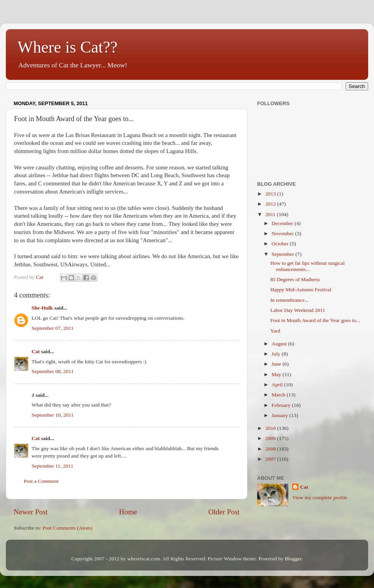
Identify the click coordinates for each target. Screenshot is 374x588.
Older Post (224, 512)
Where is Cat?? (68, 47)
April (278, 385)
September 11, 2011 (52, 466)
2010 (271, 428)
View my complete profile (320, 497)
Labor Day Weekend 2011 (298, 310)
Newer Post (31, 512)
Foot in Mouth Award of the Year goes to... (315, 320)
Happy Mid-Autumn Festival (301, 290)
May (277, 374)
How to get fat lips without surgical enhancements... (308, 266)
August (280, 344)
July (277, 354)
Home (128, 512)
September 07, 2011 (53, 328)
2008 (271, 449)
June (277, 364)
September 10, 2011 (53, 415)
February (282, 405)
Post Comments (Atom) (67, 528)
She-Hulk (42, 308)
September (283, 254)
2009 (271, 438)
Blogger (293, 559)
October (281, 244)
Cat (36, 351)
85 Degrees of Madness (295, 279)
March (279, 395)
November (283, 233)
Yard (275, 331)
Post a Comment (41, 481)
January (280, 415)
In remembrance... (289, 300)
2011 (271, 214)
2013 (271, 194)
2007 (271, 459)
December (283, 223)
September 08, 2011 (53, 371)
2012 (271, 204)
